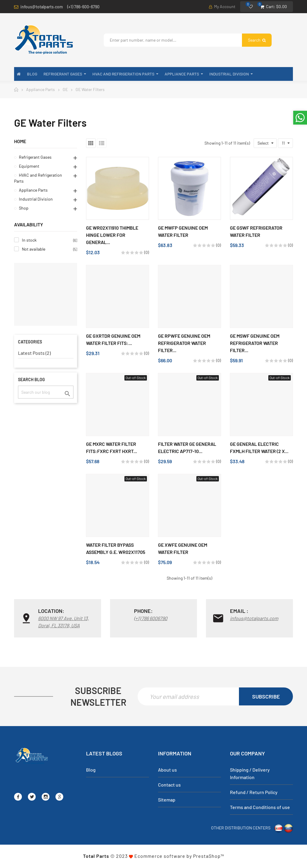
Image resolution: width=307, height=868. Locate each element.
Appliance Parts (33, 190)
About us (167, 770)
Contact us (169, 785)
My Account (222, 6)
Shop (24, 208)
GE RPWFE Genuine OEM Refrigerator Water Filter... (184, 343)
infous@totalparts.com (42, 7)
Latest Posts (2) (34, 353)
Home (20, 141)
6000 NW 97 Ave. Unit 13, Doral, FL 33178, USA (63, 622)
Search (257, 40)
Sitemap (167, 800)
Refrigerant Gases (35, 157)
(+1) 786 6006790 (151, 618)
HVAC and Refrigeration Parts (38, 178)
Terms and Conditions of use (260, 808)
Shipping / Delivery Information (250, 774)
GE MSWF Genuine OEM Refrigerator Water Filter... (255, 343)
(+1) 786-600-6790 (83, 7)
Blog (91, 770)
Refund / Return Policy (254, 793)
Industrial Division (36, 199)
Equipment (29, 166)
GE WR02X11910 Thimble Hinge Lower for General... (112, 235)
